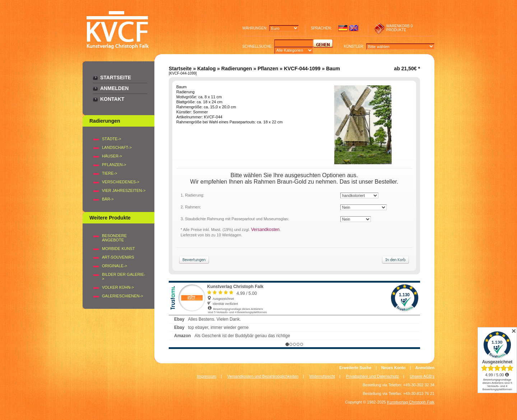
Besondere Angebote (114, 238)
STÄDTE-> (111, 139)
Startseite (116, 77)
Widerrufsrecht (322, 376)
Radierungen (237, 69)
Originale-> (115, 266)
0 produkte (400, 28)
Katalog (206, 69)
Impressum (206, 376)
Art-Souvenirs (118, 257)
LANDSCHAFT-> (117, 147)
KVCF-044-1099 (302, 69)
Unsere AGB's (422, 376)
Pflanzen (268, 69)
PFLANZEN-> (114, 165)
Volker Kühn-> (118, 287)
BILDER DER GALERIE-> (124, 277)
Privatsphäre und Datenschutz (372, 376)
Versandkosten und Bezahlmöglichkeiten (263, 376)
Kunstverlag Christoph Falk (411, 402)
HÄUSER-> (112, 156)
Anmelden (114, 88)
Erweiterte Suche (355, 368)
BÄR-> (108, 199)
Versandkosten (265, 230)
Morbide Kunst (118, 249)
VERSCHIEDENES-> (121, 182)
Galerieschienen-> (123, 296)
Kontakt (112, 99)
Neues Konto (393, 368)
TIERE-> (110, 173)
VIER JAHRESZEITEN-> (124, 190)
